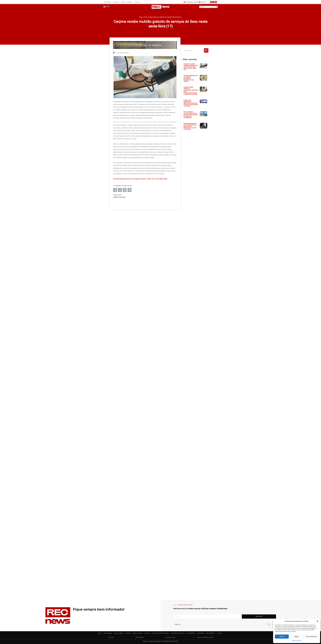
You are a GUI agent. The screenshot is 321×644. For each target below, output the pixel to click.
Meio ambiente (211, 633)
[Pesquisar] (217, 7)
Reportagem (140, 637)
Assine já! (116, 2)
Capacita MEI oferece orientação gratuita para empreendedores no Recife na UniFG (191, 91)
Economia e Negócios (178, 633)
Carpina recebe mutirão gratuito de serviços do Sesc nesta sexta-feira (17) (191, 67)
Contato (137, 2)
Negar (297, 636)
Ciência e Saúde (137, 633)
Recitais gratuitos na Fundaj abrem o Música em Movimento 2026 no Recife (190, 126)
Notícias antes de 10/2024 (205, 637)
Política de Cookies (297, 641)
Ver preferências (311, 636)
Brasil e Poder (143, 17)
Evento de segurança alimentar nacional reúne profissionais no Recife (191, 103)
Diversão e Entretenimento (161, 633)
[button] (317, 621)
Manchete (156, 17)
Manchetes (163, 17)
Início (100, 633)
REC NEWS (108, 2)
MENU (108, 6)
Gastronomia (108, 633)
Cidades (150, 17)
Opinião (169, 17)
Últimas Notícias (177, 17)
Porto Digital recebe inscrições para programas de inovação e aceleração (191, 115)
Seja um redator (127, 2)
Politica (111, 637)
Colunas (147, 633)
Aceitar (282, 636)
